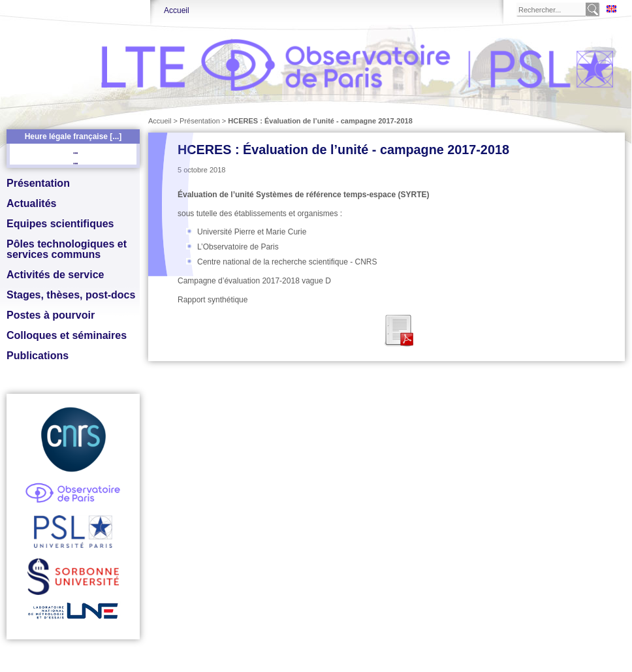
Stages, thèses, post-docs (71, 295)
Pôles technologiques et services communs (67, 249)
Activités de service (55, 275)
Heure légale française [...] (73, 136)
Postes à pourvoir (51, 315)
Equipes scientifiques (60, 224)
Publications (38, 356)
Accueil (177, 10)
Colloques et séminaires (67, 335)
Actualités (31, 203)
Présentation (38, 183)
